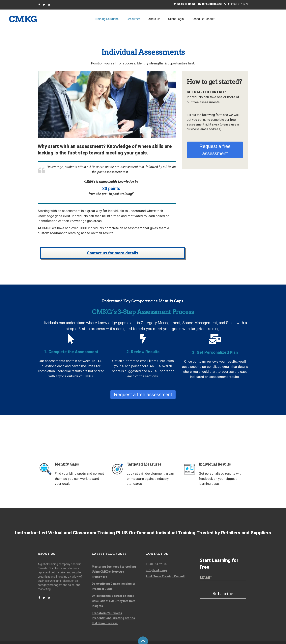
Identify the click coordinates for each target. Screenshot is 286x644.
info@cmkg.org (210, 4)
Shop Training (184, 4)
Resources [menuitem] (163, 19)
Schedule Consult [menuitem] (233, 19)
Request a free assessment (215, 135)
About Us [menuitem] (184, 19)
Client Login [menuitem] (206, 19)
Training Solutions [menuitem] (137, 19)
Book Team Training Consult (165, 562)
